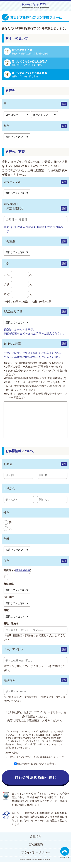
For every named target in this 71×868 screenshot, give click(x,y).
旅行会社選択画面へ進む (35, 783)
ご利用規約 (36, 850)
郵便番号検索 (23, 576)
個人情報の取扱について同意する (36, 769)
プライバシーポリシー (36, 858)
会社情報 (36, 842)
